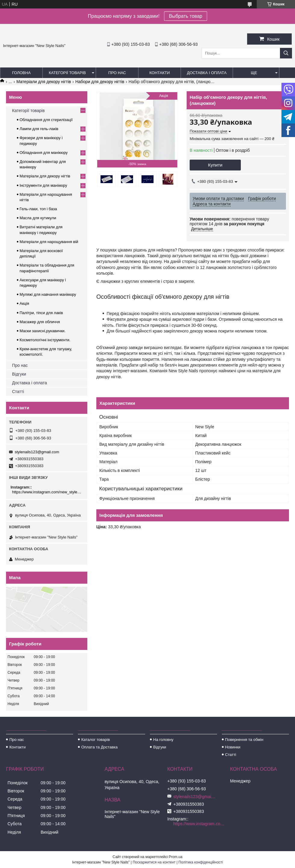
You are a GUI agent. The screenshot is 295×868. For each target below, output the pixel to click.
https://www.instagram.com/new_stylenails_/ (47, 492)
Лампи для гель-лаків (39, 129)
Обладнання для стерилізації (46, 120)
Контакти (160, 73)
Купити (215, 165)
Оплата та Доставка (99, 747)
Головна (21, 73)
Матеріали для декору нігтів (44, 82)
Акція (24, 303)
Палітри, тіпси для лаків (41, 313)
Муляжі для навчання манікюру (48, 294)
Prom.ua (176, 857)
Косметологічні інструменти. (45, 340)
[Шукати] (286, 53)
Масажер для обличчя (40, 322)
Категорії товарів (67, 73)
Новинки (233, 747)
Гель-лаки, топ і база (38, 209)
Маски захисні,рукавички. (43, 331)
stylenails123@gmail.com (37, 452)
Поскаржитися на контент (154, 862)
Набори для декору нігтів (100, 82)
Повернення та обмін (244, 740)
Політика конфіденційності (201, 862)
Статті (18, 392)
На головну (163, 740)
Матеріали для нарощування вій (49, 242)
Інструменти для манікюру (43, 185)
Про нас (117, 73)
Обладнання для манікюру (44, 153)
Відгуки (19, 374)
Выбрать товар (186, 16)
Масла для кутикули (38, 218)
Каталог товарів (96, 740)
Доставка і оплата (207, 73)
